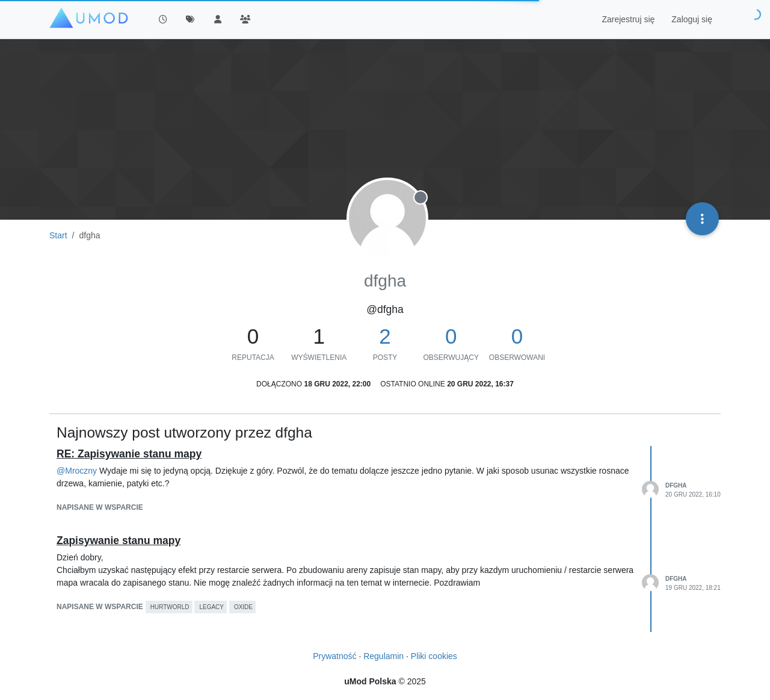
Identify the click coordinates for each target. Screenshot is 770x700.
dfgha (676, 485)
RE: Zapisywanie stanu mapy (129, 454)
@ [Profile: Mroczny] (77, 471)
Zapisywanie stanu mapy (119, 540)
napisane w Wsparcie (100, 507)
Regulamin (383, 656)
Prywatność (334, 656)
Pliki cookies (434, 656)
